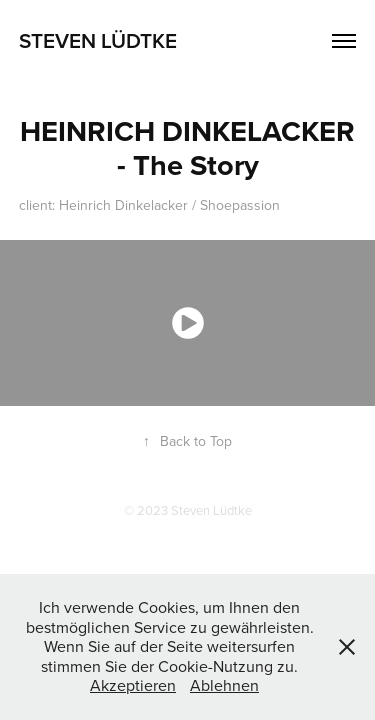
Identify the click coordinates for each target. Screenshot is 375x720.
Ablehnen (224, 685)
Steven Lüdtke (98, 40)
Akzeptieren (133, 685)
